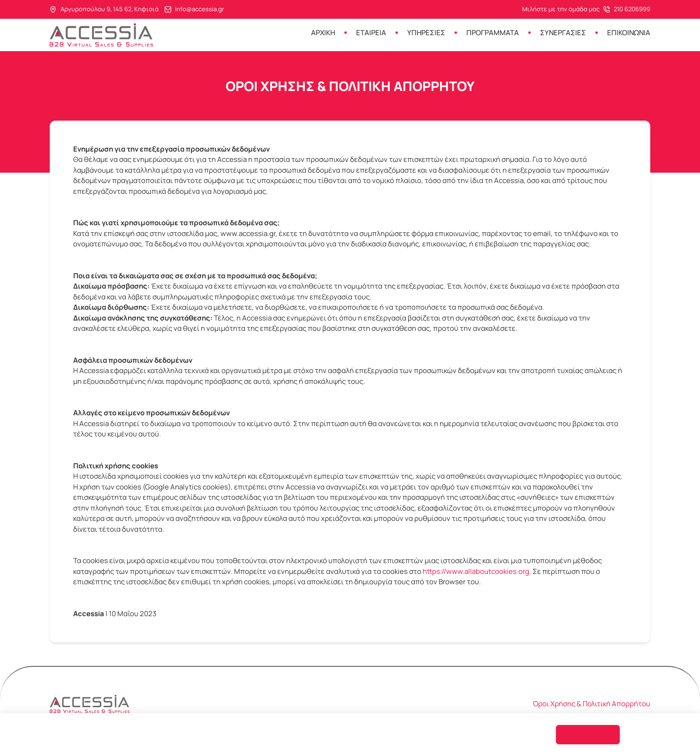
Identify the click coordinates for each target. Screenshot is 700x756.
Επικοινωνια (629, 33)
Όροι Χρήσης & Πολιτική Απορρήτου (591, 704)
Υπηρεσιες (426, 33)
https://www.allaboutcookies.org (476, 571)
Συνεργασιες (563, 33)
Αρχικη (323, 33)
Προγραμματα (493, 33)
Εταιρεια (371, 33)
